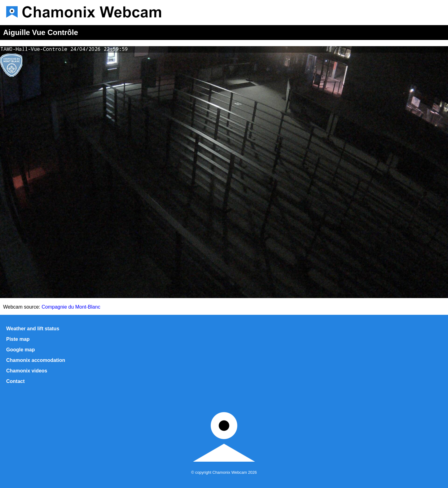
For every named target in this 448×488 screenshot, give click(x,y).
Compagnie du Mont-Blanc (71, 307)
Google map (20, 350)
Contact (15, 381)
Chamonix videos (27, 371)
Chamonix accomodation (36, 360)
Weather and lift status (33, 329)
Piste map (18, 339)
